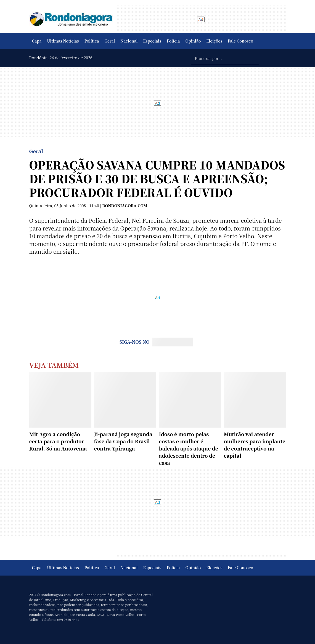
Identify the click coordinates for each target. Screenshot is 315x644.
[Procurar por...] (225, 58)
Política (92, 41)
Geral (110, 41)
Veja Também (54, 365)
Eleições (214, 41)
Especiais (152, 41)
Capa (37, 41)
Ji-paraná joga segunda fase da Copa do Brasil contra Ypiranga (123, 441)
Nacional (129, 41)
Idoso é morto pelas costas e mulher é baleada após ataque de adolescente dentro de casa (189, 448)
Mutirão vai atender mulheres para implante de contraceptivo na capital (255, 445)
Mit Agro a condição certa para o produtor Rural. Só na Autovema (58, 441)
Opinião (193, 41)
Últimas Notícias (63, 41)
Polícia (173, 41)
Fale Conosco (240, 41)
